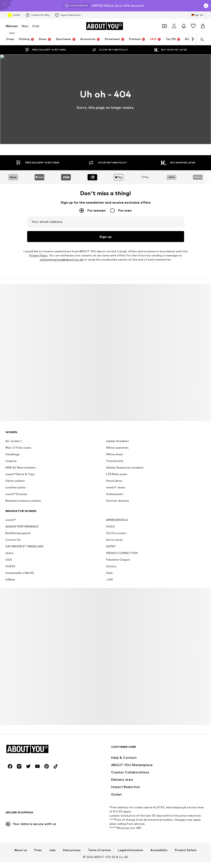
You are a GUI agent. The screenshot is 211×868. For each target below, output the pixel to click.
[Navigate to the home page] (104, 26)
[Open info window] (206, 6)
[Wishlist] (193, 26)
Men (25, 26)
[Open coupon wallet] (164, 26)
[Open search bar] (201, 40)
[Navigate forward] (193, 39)
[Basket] (203, 26)
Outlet (14, 15)
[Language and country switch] (197, 15)
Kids (36, 26)
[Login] (174, 26)
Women (12, 26)
